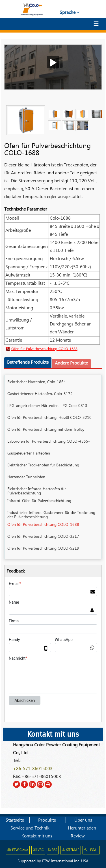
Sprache (70, 12)
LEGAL (91, 850)
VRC (38, 850)
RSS (53, 850)
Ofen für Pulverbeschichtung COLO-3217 (43, 537)
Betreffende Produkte (28, 362)
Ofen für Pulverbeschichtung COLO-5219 (43, 548)
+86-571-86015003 (33, 769)
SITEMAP (71, 850)
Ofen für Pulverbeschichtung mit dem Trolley (46, 430)
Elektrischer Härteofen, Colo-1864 (37, 382)
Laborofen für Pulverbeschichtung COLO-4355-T (50, 441)
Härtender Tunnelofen (26, 477)
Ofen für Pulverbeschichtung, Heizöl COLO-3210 (49, 418)
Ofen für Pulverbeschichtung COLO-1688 (44, 349)
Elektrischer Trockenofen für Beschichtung (43, 465)
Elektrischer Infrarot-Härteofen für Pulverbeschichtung (37, 491)
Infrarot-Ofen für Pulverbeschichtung (39, 501)
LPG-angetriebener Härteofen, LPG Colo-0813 (47, 406)
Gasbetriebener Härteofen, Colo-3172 (40, 394)
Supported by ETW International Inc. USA (53, 861)
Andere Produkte (71, 363)
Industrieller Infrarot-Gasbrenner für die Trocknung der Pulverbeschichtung (51, 515)
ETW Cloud (18, 850)
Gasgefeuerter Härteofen (29, 453)
